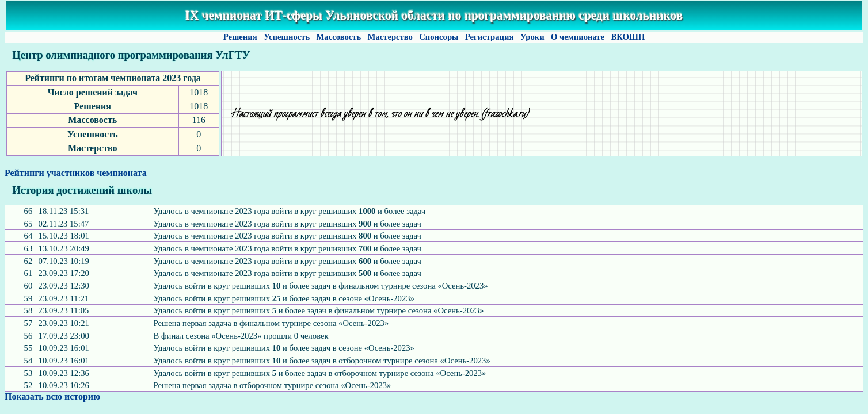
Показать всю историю (52, 396)
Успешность (287, 37)
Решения (240, 37)
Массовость (339, 37)
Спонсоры (439, 37)
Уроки (532, 37)
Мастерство (390, 37)
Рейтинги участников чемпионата (76, 173)
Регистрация (489, 37)
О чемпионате (577, 37)
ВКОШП (628, 37)
